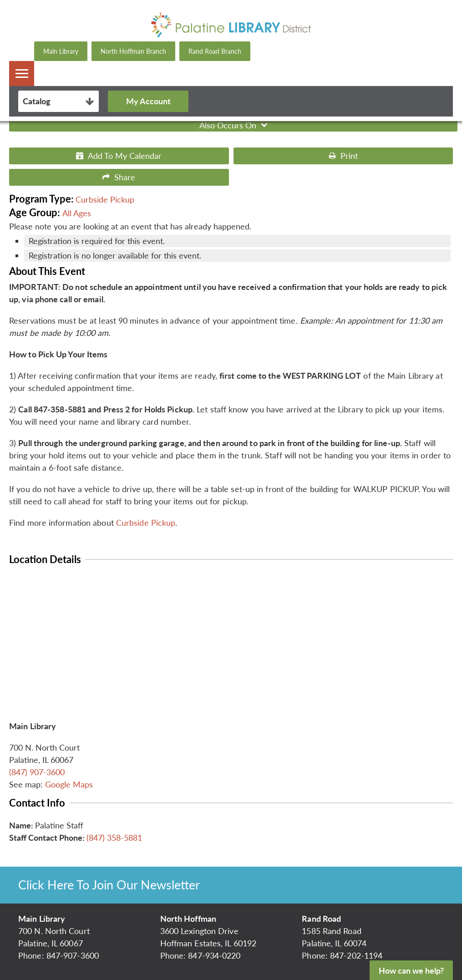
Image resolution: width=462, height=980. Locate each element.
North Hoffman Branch (133, 51)
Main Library (61, 51)
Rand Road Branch (215, 51)
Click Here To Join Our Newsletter (109, 885)
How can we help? (411, 970)
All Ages (77, 213)
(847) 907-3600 (37, 772)
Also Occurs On (235, 125)
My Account (148, 101)
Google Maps (69, 784)
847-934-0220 (214, 955)
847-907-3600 (73, 955)
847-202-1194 (356, 955)
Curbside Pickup (105, 199)
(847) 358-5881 (114, 838)
